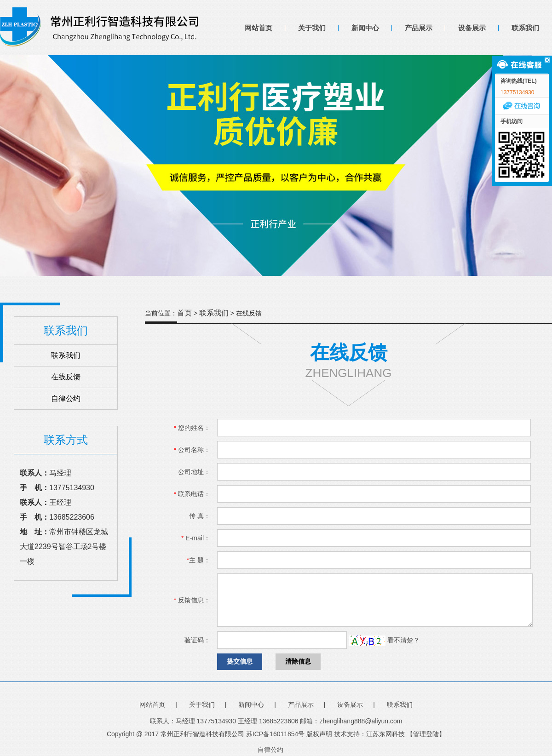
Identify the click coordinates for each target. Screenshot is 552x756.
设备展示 (472, 28)
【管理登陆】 (426, 734)
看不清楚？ (384, 640)
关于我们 (312, 28)
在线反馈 (66, 377)
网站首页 (259, 28)
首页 (184, 313)
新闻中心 (365, 28)
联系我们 (525, 28)
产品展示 (419, 28)
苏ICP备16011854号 (276, 734)
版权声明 (319, 734)
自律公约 (66, 398)
